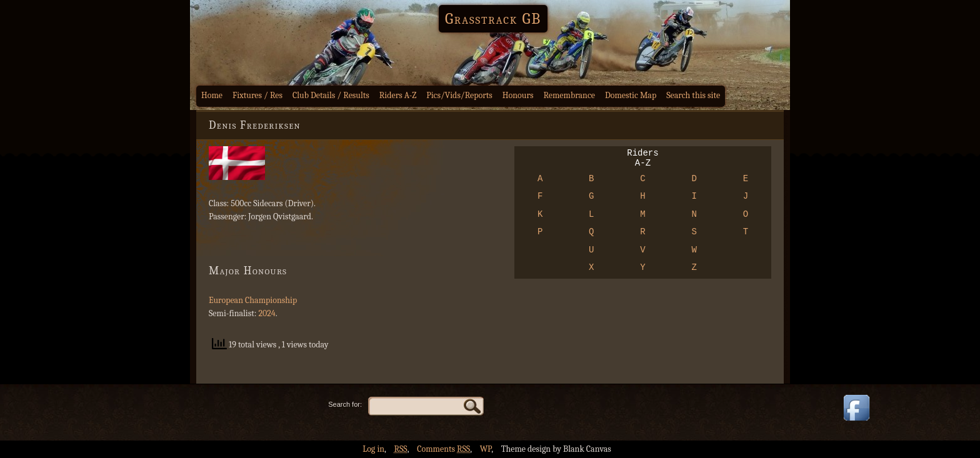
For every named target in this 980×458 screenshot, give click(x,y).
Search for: (345, 404)
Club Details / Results (331, 95)
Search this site (693, 95)
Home (212, 95)
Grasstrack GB (493, 19)
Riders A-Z (398, 95)
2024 (267, 313)
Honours (518, 95)
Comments (443, 449)
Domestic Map (631, 95)
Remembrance (569, 95)
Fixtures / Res (257, 95)
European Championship (253, 300)
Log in (373, 449)
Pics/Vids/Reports (459, 95)
